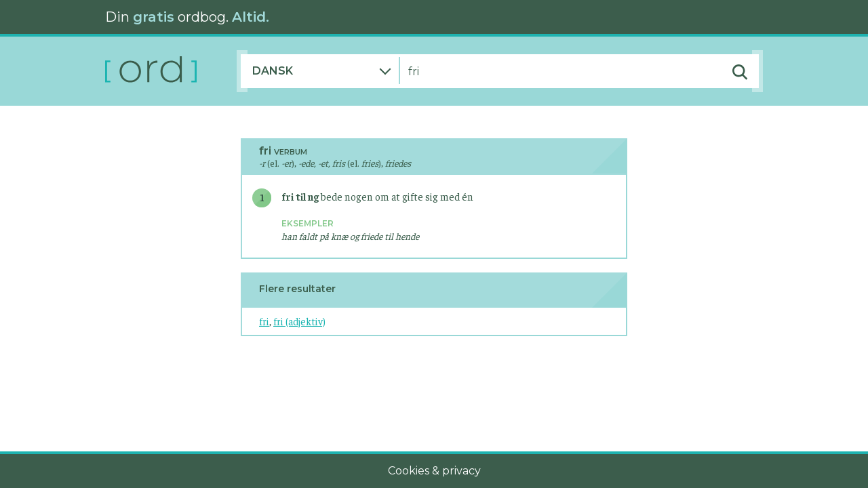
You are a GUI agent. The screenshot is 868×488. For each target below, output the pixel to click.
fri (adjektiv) (299, 321)
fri (264, 321)
